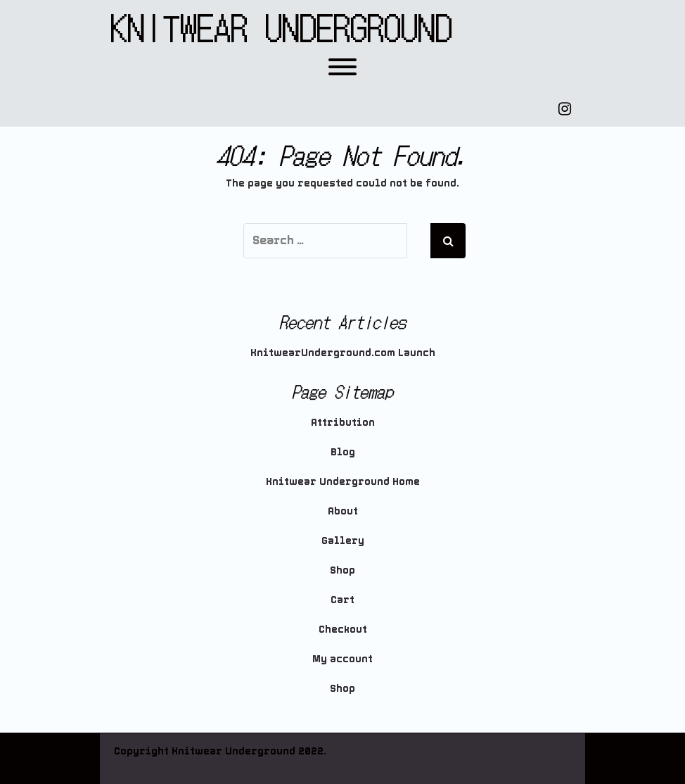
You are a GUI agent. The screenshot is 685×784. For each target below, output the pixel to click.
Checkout (343, 629)
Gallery (343, 540)
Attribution (343, 422)
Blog (343, 452)
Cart (342, 600)
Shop (342, 570)
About (343, 511)
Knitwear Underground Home (343, 481)
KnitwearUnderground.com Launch (343, 353)
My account (342, 659)
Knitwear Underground (281, 26)
